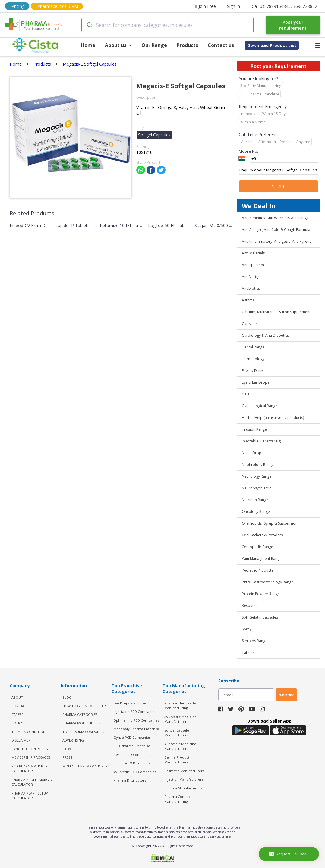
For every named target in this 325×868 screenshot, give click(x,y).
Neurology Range (257, 476)
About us (118, 45)
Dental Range (253, 347)
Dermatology (253, 359)
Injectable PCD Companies (135, 712)
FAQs (66, 749)
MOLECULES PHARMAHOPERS (86, 766)
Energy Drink (252, 371)
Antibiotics (251, 288)
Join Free (206, 6)
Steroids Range (255, 641)
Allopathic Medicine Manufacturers (180, 746)
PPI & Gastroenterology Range (268, 582)
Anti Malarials (253, 253)
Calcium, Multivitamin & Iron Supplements (277, 312)
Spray (247, 629)
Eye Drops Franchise (130, 703)
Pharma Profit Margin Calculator (32, 782)
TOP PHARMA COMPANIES (83, 732)
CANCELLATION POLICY (30, 749)
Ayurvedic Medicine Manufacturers (180, 719)
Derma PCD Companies (132, 755)
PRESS (67, 757)
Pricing (18, 6)
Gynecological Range (260, 406)
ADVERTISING (73, 740)
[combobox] (168, 25)
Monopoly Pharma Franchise (137, 729)
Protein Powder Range (261, 594)
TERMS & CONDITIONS (29, 732)
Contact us (221, 45)
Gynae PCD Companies (132, 737)
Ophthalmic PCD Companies (136, 720)
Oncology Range (256, 512)
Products (187, 45)
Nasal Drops (252, 453)
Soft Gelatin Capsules (260, 617)
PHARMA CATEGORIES (80, 715)
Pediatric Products (257, 570)
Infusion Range (254, 429)
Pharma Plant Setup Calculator (30, 796)
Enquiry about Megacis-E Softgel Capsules (278, 170)
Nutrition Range (255, 500)
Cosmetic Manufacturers (184, 771)
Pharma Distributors (130, 780)
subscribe (286, 695)
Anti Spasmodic (255, 265)
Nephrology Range (258, 465)
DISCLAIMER (21, 740)
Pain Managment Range (262, 559)
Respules (249, 606)
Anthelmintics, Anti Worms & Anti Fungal (276, 218)
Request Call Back (289, 854)
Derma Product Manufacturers (177, 760)
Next (279, 186)
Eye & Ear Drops (256, 382)
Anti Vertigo (252, 277)
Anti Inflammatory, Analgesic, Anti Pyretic (276, 241)
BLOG (67, 697)
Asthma (248, 300)
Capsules (250, 324)
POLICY (17, 723)
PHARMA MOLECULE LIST (82, 723)
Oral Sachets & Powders (262, 535)
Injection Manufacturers (184, 779)
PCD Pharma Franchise (132, 746)
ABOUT (17, 697)
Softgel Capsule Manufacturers (177, 733)
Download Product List (272, 45)
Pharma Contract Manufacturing (178, 799)
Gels (246, 394)
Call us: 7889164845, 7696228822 (284, 6)
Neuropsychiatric (256, 488)
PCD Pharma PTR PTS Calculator (29, 769)
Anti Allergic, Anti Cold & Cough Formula (276, 230)
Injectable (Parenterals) (261, 441)
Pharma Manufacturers (183, 788)
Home (88, 45)
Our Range (154, 45)
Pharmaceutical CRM (58, 6)
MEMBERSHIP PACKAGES (31, 757)
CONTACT (19, 706)
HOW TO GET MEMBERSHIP (84, 706)
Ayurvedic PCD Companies (135, 772)
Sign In (233, 6)
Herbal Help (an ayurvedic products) (273, 418)
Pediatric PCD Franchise (133, 763)
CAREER (17, 715)
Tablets (248, 653)
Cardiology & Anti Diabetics (265, 335)
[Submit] (89, 25)
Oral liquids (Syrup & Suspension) (270, 523)
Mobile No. (248, 151)
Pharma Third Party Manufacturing (180, 706)
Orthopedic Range (257, 547)
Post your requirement (293, 25)
